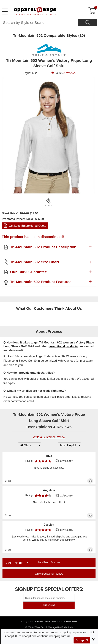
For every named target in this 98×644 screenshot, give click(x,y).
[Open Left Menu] (5, 11)
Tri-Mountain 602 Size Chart (35, 262)
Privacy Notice (27, 622)
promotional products (63, 346)
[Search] (87, 23)
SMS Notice (57, 622)
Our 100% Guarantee (28, 272)
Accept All (82, 640)
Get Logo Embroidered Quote (28, 226)
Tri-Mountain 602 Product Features (41, 282)
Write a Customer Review (49, 437)
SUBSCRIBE (49, 605)
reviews (69, 73)
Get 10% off (14, 563)
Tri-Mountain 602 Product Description (43, 247)
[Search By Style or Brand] (39, 23)
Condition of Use (43, 622)
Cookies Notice (71, 622)
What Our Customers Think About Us (49, 308)
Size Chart (48, 206)
